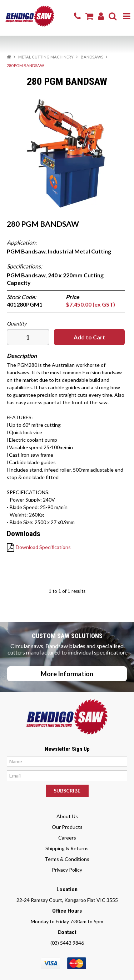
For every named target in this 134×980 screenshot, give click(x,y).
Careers (67, 838)
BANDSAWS (92, 57)
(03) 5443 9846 (67, 943)
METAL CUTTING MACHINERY (46, 57)
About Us (67, 816)
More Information (67, 674)
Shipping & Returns (67, 848)
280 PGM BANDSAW (43, 224)
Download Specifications (43, 547)
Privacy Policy (67, 870)
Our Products (67, 827)
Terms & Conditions (67, 859)
